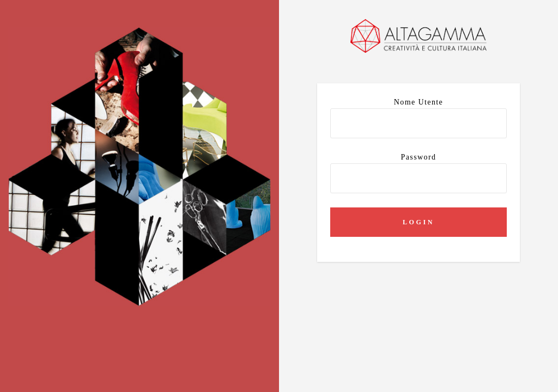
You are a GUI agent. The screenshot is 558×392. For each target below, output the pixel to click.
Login (418, 222)
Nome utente (418, 118)
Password (418, 173)
